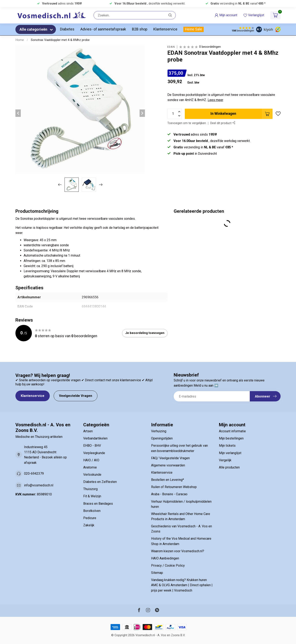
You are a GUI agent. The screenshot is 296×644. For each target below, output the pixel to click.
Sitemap (157, 573)
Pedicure (90, 518)
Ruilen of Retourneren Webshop (174, 487)
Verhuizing (159, 431)
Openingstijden (162, 438)
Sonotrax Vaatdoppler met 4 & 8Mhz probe (60, 40)
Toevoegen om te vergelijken (187, 123)
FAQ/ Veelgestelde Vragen (170, 458)
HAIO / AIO (91, 460)
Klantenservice (165, 29)
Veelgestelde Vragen (76, 396)
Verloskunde (92, 475)
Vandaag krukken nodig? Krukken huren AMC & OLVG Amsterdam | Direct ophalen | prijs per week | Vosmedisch (182, 585)
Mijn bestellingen (231, 438)
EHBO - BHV (92, 446)
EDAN (171, 47)
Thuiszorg (90, 489)
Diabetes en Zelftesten (100, 482)
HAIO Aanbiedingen (165, 558)
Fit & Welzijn (92, 496)
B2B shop (140, 29)
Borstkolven (92, 511)
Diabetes (67, 29)
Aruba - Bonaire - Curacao (169, 494)
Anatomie (90, 467)
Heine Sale (194, 29)
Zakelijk (89, 525)
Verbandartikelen (95, 438)
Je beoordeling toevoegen (145, 333)
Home (20, 40)
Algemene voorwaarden (168, 465)
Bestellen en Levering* (168, 480)
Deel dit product (223, 123)
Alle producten (229, 467)
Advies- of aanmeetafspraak (103, 29)
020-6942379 (34, 474)
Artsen (88, 431)
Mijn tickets (227, 446)
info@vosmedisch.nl (39, 485)
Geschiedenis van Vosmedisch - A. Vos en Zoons (182, 529)
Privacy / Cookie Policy (168, 566)
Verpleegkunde (94, 453)
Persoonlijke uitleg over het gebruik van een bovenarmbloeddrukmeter (179, 448)
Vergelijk (225, 460)
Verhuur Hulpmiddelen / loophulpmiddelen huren (181, 504)
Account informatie (232, 431)
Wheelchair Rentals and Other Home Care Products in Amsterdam (181, 516)
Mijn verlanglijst (230, 453)
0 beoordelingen (210, 47)
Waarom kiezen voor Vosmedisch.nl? (178, 551)
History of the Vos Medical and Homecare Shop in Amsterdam (181, 541)
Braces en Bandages (98, 504)
